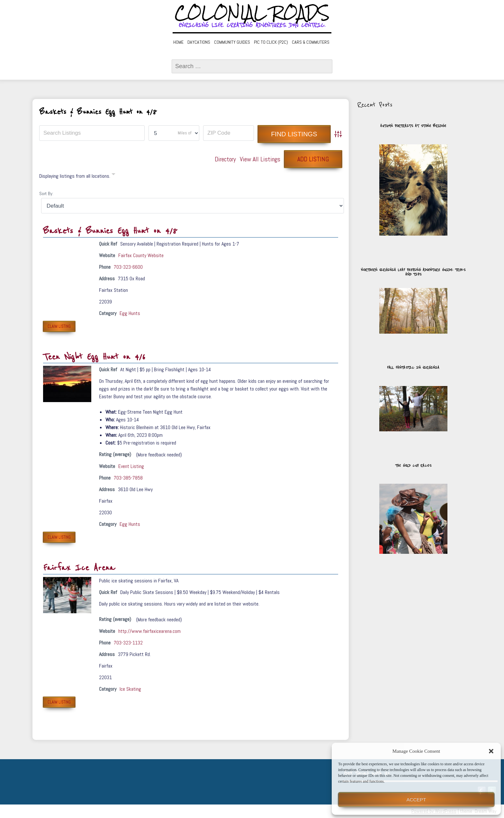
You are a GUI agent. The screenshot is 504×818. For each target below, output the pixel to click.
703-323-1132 (128, 643)
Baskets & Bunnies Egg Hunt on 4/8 (110, 231)
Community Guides (232, 42)
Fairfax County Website (141, 255)
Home (178, 42)
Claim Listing (59, 326)
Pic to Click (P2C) (271, 42)
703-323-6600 (128, 267)
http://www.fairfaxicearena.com (149, 631)
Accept (416, 800)
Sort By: (46, 193)
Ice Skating (130, 689)
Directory (225, 159)
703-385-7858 (128, 478)
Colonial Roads (252, 13)
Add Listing (313, 159)
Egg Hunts (130, 313)
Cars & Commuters (311, 42)
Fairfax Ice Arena (79, 568)
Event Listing (131, 466)
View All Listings (260, 159)
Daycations (199, 42)
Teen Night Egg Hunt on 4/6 (94, 357)
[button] (491, 751)
